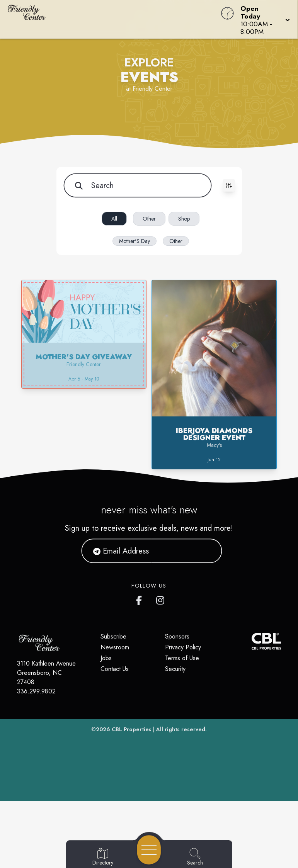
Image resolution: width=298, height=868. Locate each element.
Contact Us (115, 669)
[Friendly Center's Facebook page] (141, 599)
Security (175, 669)
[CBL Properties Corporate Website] (251, 641)
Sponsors (177, 636)
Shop (184, 219)
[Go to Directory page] (103, 857)
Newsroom (115, 647)
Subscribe (113, 636)
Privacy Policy (183, 647)
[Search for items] (137, 185)
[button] (263, 19)
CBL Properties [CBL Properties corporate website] (132, 729)
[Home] (113, 19)
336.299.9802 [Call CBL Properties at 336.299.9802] (36, 691)
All (114, 219)
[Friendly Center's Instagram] (161, 599)
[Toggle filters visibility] (229, 185)
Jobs (106, 658)
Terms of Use (182, 658)
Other (149, 219)
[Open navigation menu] (149, 850)
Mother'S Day (135, 241)
